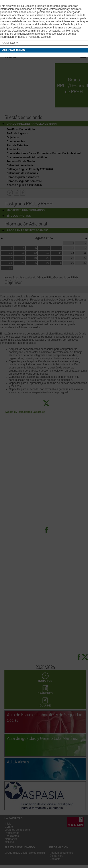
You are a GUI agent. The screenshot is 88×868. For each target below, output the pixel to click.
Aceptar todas (14, 50)
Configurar (11, 43)
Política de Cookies (39, 37)
